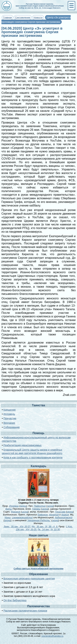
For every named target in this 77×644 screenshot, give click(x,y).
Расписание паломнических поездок (25, 611)
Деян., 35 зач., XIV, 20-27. (17, 527)
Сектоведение (23, 17)
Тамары (36, 509)
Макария (16, 512)
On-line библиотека (15, 600)
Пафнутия (40, 506)
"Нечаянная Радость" (39, 520)
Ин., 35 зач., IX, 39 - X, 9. (45, 527)
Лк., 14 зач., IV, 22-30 (49, 529)
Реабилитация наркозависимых (22, 445)
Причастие (10, 418)
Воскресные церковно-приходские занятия (29, 579)
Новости (38, 17)
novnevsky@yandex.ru (52, 636)
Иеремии (14, 506)
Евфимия (43, 515)
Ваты (9, 509)
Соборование (12, 427)
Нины (8, 517)
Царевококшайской (22, 517)
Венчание (9, 423)
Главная (7, 17)
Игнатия (54, 515)
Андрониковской (64, 517)
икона (23, 506)
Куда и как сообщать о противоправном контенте (33, 458)
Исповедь (9, 414)
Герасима (60, 512)
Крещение (10, 410)
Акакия (65, 515)
